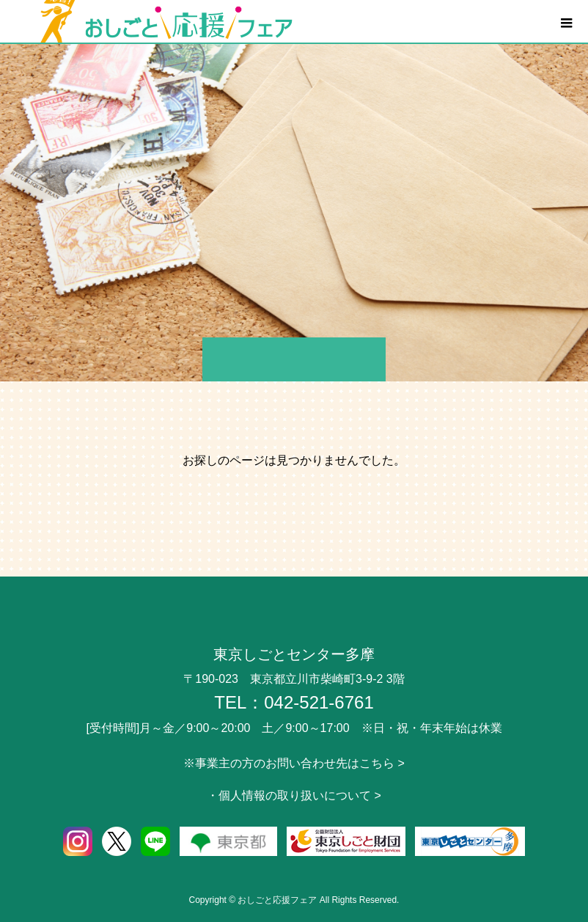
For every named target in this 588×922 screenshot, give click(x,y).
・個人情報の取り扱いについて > (294, 795)
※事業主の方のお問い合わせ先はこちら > (294, 763)
